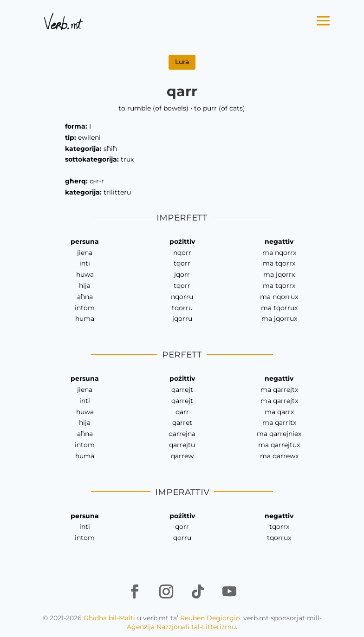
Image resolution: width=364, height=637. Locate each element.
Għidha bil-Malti (109, 618)
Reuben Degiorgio (210, 618)
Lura (182, 62)
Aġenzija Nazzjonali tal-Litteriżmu (181, 627)
